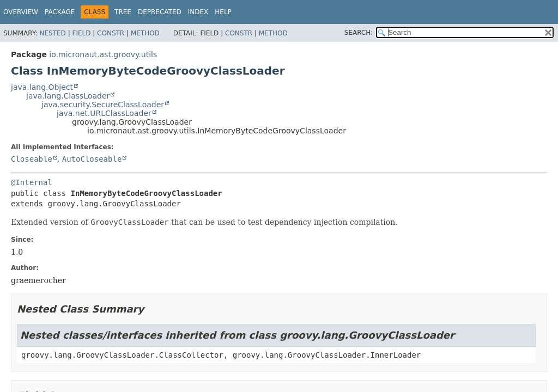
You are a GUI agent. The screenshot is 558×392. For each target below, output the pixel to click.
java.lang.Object (42, 87)
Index (198, 12)
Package (60, 12)
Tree (123, 12)
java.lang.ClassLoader (68, 96)
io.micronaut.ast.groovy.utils (103, 54)
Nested (52, 33)
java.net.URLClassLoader (104, 113)
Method (145, 33)
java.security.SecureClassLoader (103, 105)
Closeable (32, 159)
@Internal (32, 182)
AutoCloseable (92, 159)
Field (81, 33)
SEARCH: (359, 33)
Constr (111, 33)
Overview (21, 12)
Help (223, 12)
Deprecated (160, 12)
